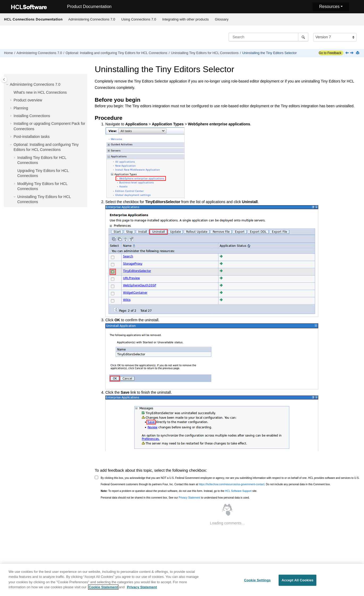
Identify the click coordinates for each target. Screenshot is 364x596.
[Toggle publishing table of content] (4, 79)
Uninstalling (205, 53)
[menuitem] (92, 19)
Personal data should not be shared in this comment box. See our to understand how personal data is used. (175, 498)
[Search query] (268, 37)
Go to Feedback (330, 53)
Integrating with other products (186, 19)
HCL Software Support (238, 491)
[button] (8, 85)
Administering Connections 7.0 (92, 19)
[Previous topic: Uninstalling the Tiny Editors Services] (348, 53)
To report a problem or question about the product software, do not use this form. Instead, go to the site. (179, 491)
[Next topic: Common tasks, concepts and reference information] (352, 53)
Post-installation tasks (32, 137)
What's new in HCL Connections (40, 92)
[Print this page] (358, 53)
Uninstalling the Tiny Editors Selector (269, 53)
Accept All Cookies (297, 581)
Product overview (28, 100)
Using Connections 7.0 (139, 19)
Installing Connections (32, 116)
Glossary (222, 19)
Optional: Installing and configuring (116, 53)
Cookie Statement (103, 589)
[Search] (303, 37)
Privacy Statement (189, 498)
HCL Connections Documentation (33, 19)
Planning (21, 108)
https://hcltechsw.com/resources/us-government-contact (232, 484)
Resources (329, 7)
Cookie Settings (257, 581)
